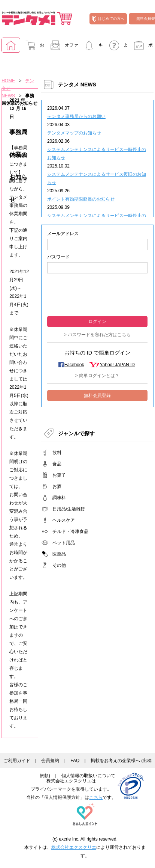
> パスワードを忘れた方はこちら (97, 335)
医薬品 (59, 554)
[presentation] (97, 294)
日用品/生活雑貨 (69, 509)
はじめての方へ (108, 19)
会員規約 (50, 761)
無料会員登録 (97, 396)
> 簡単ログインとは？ (97, 376)
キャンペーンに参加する (91, 48)
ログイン (97, 322)
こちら (96, 797)
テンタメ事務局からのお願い (76, 116)
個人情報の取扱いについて (88, 776)
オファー (62, 48)
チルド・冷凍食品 (70, 531)
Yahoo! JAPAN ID (117, 365)
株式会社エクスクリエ (74, 847)
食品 (57, 464)
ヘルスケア (64, 520)
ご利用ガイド (17, 761)
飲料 (57, 453)
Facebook (74, 365)
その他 (59, 565)
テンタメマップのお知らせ (74, 133)
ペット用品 (64, 543)
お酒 (57, 486)
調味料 (59, 498)
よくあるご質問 (116, 48)
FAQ (75, 761)
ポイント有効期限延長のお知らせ (81, 199)
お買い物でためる (33, 48)
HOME (8, 81)
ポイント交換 (141, 48)
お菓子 (59, 475)
